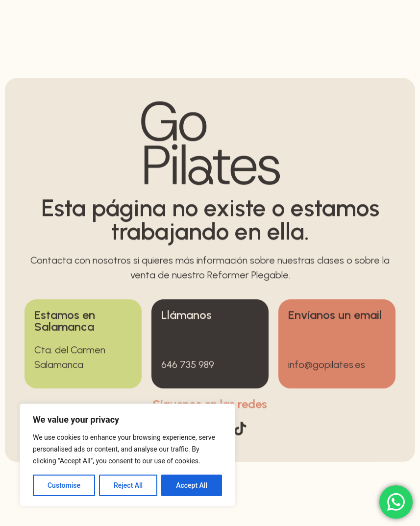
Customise (64, 485)
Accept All (192, 485)
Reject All (128, 485)
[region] (127, 455)
